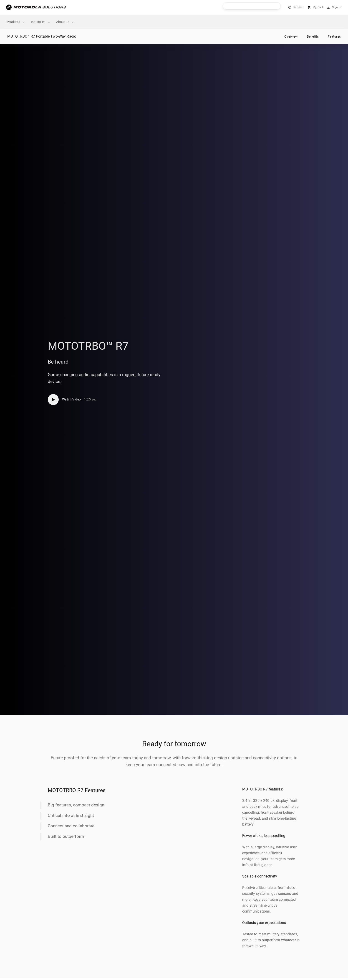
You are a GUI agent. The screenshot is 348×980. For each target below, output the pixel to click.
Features (334, 36)
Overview (291, 36)
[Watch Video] (72, 400)
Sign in (337, 7)
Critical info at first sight (71, 815)
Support (299, 7)
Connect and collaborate (71, 826)
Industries (41, 22)
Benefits (313, 36)
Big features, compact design (76, 805)
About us (65, 22)
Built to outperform (66, 836)
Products (16, 22)
